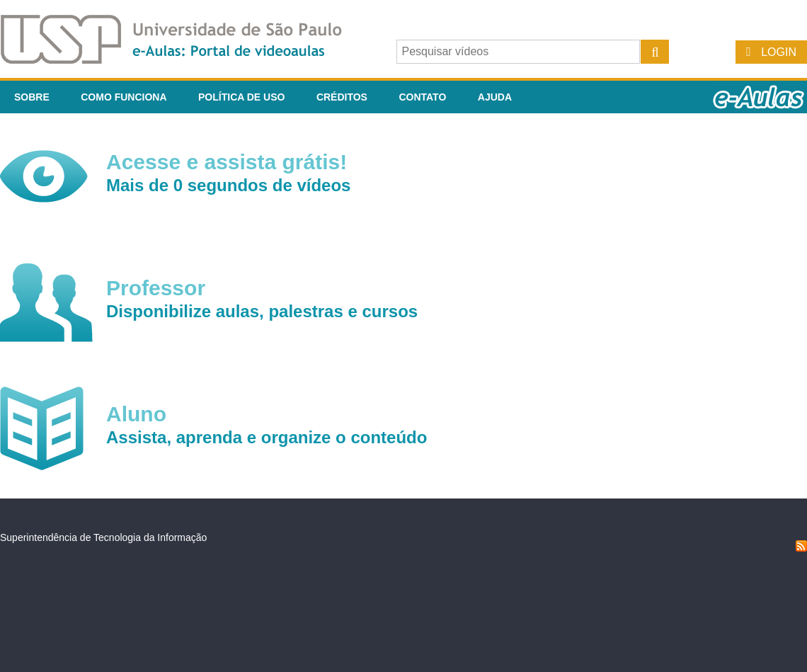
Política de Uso (241, 97)
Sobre (32, 97)
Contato (422, 97)
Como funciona (124, 97)
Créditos (342, 97)
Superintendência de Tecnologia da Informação (103, 537)
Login (779, 52)
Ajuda (495, 97)
